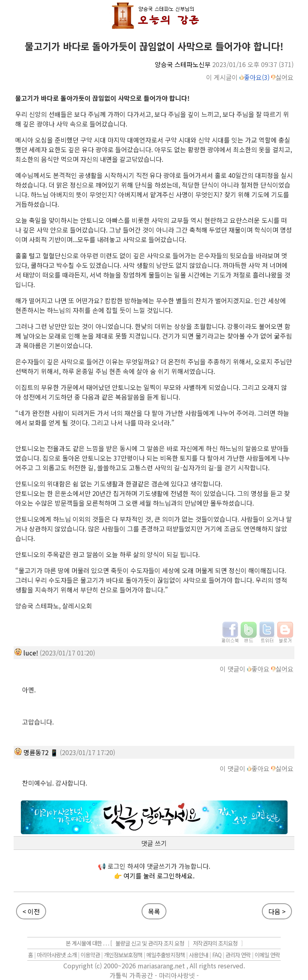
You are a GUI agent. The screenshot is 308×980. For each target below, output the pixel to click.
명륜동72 (36, 752)
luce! (31, 653)
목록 (154, 911)
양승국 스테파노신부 (183, 64)
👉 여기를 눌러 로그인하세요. (154, 876)
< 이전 (31, 911)
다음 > (277, 911)
